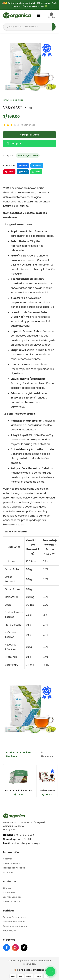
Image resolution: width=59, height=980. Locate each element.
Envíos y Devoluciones (14, 917)
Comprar (14, 143)
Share (23, 166)
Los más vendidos (12, 897)
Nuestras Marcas (12, 901)
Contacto (8, 872)
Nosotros (8, 859)
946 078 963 (24, 839)
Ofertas (7, 888)
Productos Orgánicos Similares (19, 754)
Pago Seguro (10, 931)
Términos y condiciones (15, 926)
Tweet (37, 166)
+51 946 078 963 (25, 835)
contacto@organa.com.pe (25, 843)
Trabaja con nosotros (14, 868)
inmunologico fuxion (28, 155)
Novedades (9, 892)
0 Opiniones (47, 754)
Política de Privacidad (14, 922)
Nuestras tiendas (12, 863)
